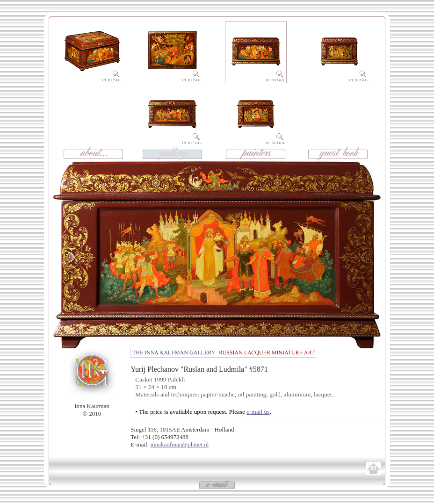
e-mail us (258, 412)
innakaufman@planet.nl (180, 444)
